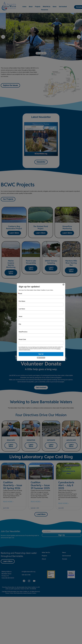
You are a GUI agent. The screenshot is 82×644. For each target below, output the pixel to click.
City (20, 324)
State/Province (23, 332)
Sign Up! (41, 354)
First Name (22, 301)
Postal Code (22, 339)
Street (20, 317)
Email (20, 294)
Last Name (22, 309)
